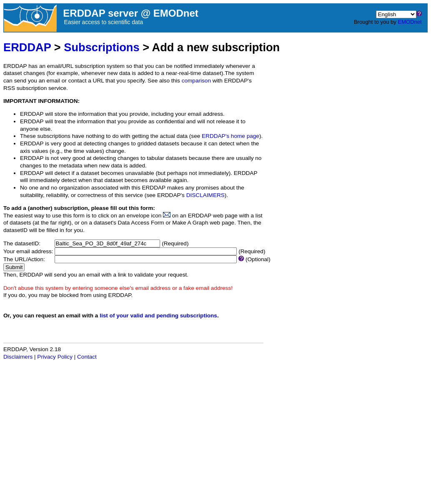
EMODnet (410, 22)
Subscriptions (101, 47)
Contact (87, 357)
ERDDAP (27, 47)
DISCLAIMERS (205, 195)
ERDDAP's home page (231, 136)
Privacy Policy (55, 357)
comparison (196, 81)
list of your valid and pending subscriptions (158, 316)
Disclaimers (18, 357)
